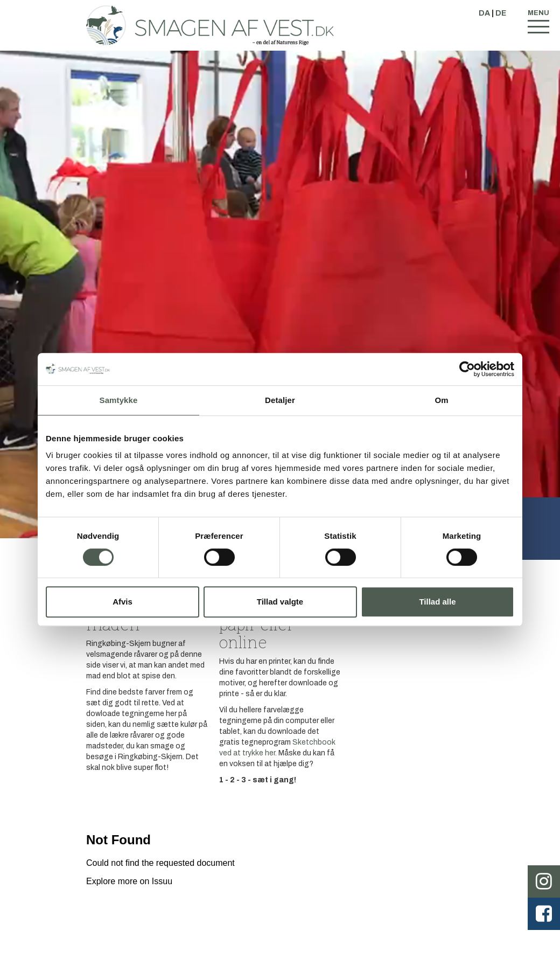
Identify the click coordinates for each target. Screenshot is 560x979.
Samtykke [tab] (119, 400)
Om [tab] (441, 400)
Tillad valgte (280, 602)
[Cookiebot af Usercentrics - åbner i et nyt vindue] (467, 369)
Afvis (122, 602)
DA (484, 13)
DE (501, 13)
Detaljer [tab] (280, 400)
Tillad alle (437, 602)
